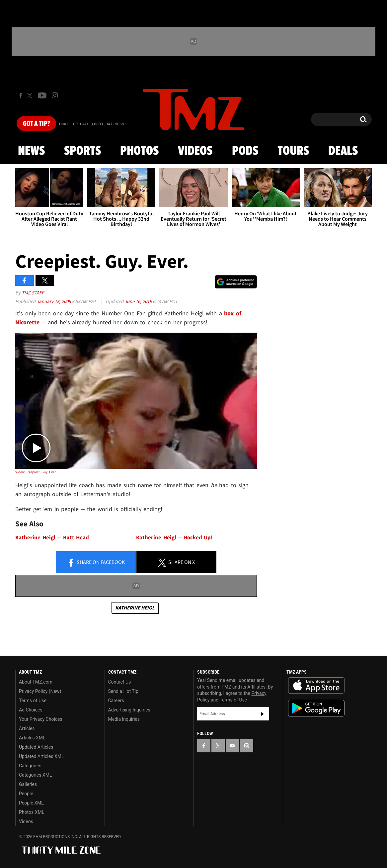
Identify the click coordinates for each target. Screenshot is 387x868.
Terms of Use (33, 701)
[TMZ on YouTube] (232, 746)
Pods (245, 151)
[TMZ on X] (31, 96)
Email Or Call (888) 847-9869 (92, 124)
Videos (195, 151)
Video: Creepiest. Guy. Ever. (36, 472)
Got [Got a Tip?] (36, 124)
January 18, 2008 (54, 301)
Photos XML (32, 812)
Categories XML (35, 775)
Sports (82, 151)
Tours (293, 151)
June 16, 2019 (139, 301)
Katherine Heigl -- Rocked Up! (174, 538)
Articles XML (32, 738)
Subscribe (263, 714)
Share (96, 563)
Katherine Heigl (135, 608)
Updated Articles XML (41, 756)
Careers (116, 701)
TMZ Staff (33, 293)
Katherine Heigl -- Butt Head (52, 538)
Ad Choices (31, 710)
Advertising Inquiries (129, 710)
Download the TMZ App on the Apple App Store (316, 686)
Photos (139, 151)
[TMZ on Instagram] (55, 95)
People (26, 794)
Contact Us (120, 682)
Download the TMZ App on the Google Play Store (316, 708)
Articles (27, 728)
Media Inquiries (124, 719)
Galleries (28, 784)
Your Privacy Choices (41, 719)
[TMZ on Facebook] (21, 96)
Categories (30, 766)
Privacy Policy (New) (40, 691)
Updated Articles (36, 747)
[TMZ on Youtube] (42, 95)
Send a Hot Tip (123, 691)
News (31, 151)
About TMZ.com (36, 682)
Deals (343, 151)
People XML (31, 803)
